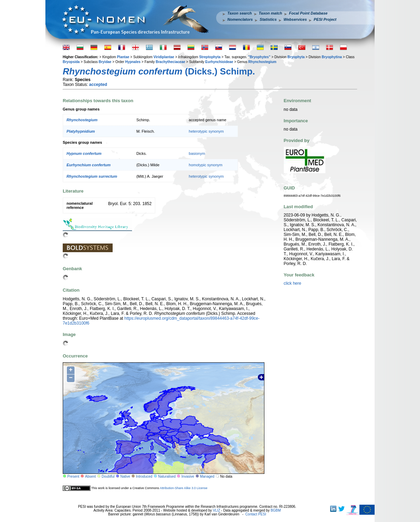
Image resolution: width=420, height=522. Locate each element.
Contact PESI (256, 514)
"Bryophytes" (259, 57)
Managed (207, 476)
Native (125, 476)
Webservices (295, 19)
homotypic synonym (206, 165)
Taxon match (270, 13)
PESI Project (325, 19)
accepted (98, 85)
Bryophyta (296, 57)
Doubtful (108, 476)
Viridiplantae (164, 57)
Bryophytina (332, 57)
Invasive (188, 476)
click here (293, 283)
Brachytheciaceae (170, 62)
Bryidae (105, 62)
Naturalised (167, 476)
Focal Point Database (308, 13)
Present (73, 476)
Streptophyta (210, 57)
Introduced (144, 476)
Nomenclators (240, 19)
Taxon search (240, 13)
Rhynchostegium (262, 62)
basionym (197, 153)
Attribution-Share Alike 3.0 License (184, 488)
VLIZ (216, 510)
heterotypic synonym (206, 131)
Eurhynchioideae (219, 62)
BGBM (276, 510)
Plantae (123, 57)
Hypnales (133, 62)
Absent (91, 476)
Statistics (268, 19)
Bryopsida (71, 62)
